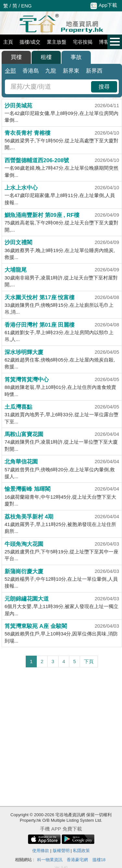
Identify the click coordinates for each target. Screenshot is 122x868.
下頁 (89, 661)
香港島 (31, 71)
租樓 (46, 57)
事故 (76, 57)
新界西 (94, 71)
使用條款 (41, 851)
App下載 (104, 6)
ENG (27, 6)
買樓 (16, 57)
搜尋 (104, 87)
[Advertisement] (61, 737)
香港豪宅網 (77, 860)
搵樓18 (99, 860)
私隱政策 (81, 851)
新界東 (71, 71)
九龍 (51, 71)
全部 (10, 71)
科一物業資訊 (50, 860)
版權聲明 (61, 851)
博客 (104, 42)
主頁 (8, 42)
